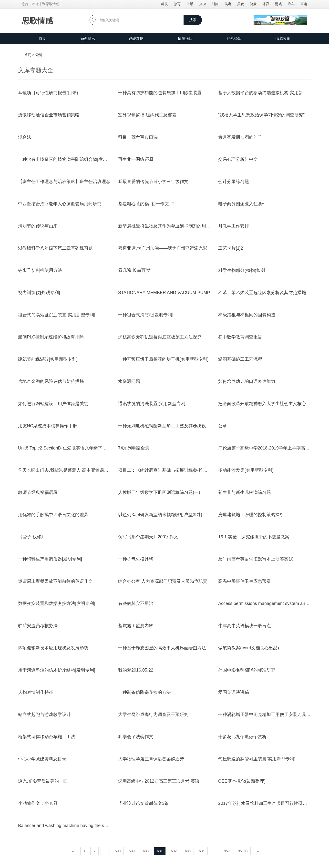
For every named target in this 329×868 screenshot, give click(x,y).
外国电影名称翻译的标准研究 (247, 670)
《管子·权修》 (32, 537)
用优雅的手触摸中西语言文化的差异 (53, 515)
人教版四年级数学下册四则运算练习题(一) (159, 492)
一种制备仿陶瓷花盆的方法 (144, 692)
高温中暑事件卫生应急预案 (245, 581)
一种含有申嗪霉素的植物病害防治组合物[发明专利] (68, 159)
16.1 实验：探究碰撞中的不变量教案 (254, 537)
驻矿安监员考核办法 (38, 626)
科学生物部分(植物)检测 (242, 270)
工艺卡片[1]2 (231, 248)
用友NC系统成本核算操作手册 (48, 426)
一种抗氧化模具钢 (136, 559)
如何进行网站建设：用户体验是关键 (53, 404)
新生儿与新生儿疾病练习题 (245, 492)
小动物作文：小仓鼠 (38, 803)
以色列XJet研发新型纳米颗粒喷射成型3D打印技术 (167, 515)
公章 (223, 426)
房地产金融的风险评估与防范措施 (51, 381)
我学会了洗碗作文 (136, 737)
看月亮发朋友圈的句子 (240, 137)
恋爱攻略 (136, 38)
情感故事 (283, 38)
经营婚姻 (234, 38)
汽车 (291, 4)
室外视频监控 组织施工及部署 (147, 115)
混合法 (25, 137)
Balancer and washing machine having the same (65, 826)
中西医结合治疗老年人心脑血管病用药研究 (60, 204)
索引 (39, 55)
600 (146, 851)
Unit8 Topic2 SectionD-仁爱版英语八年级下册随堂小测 (71, 448)
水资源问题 (129, 381)
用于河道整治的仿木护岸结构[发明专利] (57, 670)
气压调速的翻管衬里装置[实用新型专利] (257, 759)
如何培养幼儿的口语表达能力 (247, 381)
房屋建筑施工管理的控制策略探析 (251, 515)
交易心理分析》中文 (238, 159)
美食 (241, 4)
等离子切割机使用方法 (40, 270)
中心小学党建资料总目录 (42, 759)
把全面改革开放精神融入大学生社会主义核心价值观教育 (273, 404)
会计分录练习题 (234, 182)
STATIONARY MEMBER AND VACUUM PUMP (164, 293)
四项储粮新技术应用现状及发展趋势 (53, 648)
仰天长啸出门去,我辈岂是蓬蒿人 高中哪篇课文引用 (68, 470)
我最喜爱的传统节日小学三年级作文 (153, 182)
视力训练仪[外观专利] (39, 293)
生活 (190, 4)
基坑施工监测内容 (136, 626)
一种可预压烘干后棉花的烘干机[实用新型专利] (163, 359)
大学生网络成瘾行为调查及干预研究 (153, 715)
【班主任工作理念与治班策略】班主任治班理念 (64, 182)
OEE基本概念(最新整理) (242, 781)
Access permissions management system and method (271, 603)
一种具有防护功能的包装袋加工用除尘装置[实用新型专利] (174, 93)
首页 (42, 38)
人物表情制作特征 (36, 692)
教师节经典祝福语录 (38, 492)
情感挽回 (185, 38)
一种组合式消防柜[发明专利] (146, 315)
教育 (177, 4)
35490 (243, 851)
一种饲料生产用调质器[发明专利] (50, 559)
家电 (304, 4)
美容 (228, 4)
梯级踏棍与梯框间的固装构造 (247, 315)
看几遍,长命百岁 (134, 270)
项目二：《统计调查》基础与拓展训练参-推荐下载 (167, 470)
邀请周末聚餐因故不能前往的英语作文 (55, 581)
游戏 (278, 4)
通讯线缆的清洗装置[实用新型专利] (152, 404)
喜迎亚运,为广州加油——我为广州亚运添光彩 (163, 248)
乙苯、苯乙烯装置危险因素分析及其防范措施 (262, 293)
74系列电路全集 (134, 448)
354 (227, 851)
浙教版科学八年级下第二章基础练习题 (55, 248)
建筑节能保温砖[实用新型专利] (48, 359)
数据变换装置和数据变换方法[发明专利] (57, 603)
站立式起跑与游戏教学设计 (44, 715)
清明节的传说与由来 (38, 226)
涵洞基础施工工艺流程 (240, 359)
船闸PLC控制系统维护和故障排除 (51, 337)
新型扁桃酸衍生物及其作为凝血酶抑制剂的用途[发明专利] (174, 226)
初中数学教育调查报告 (240, 337)
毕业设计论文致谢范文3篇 (144, 803)
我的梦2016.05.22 (136, 670)
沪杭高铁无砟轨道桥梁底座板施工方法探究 (160, 337)
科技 (164, 4)
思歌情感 (37, 21)
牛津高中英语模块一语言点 (245, 626)
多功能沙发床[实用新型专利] (246, 470)
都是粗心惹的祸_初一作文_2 (146, 204)
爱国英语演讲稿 (234, 692)
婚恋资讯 (88, 38)
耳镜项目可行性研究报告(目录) (48, 93)
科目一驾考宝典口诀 (138, 137)
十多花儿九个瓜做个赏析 (242, 737)
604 (202, 851)
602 (174, 851)
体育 (266, 4)
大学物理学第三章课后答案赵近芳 (151, 759)
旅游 (203, 4)
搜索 (193, 20)
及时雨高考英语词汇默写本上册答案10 (256, 559)
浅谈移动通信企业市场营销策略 (49, 115)
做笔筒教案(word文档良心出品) (249, 648)
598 (118, 851)
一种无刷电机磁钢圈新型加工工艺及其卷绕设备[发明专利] (174, 426)
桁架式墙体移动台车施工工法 (47, 737)
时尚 (215, 4)
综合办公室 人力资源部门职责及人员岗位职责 (163, 581)
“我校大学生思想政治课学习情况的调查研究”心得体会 (270, 115)
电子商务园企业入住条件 (242, 204)
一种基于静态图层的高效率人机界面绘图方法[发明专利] (172, 648)
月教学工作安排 (234, 226)
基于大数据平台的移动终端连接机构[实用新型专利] (268, 93)
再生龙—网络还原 (136, 159)
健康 (253, 4)
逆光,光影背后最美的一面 (43, 781)
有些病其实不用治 (136, 603)
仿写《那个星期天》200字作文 (148, 537)
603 (188, 851)
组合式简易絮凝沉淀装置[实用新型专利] (57, 315)
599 (132, 851)
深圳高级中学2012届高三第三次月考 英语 (159, 781)
